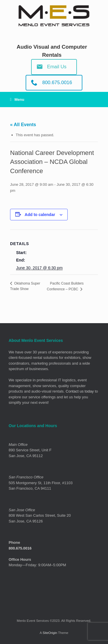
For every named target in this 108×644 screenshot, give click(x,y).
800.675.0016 (20, 548)
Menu (17, 100)
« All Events (23, 125)
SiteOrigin (50, 633)
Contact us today (80, 391)
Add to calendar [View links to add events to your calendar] (40, 215)
